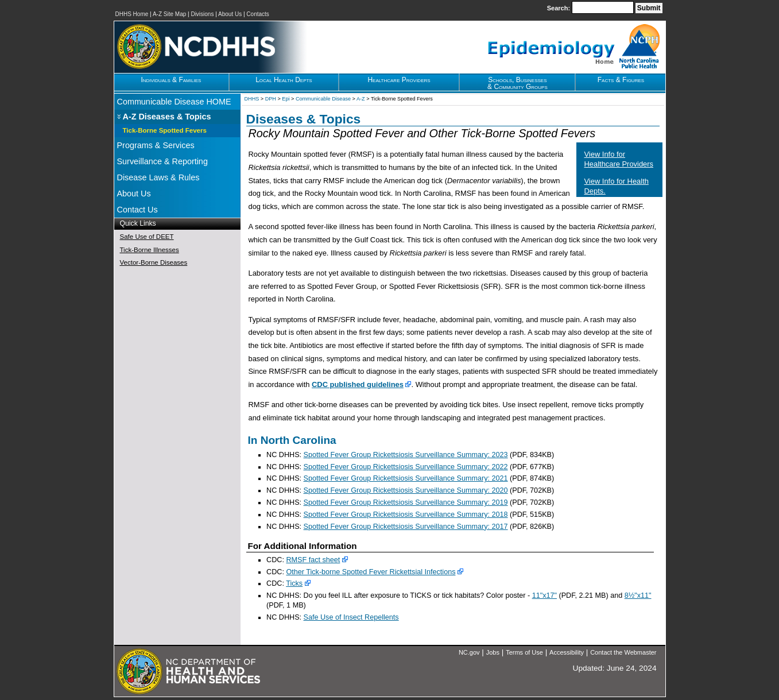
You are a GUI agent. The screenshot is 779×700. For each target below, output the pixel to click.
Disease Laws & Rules (158, 177)
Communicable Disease (323, 99)
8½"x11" (638, 595)
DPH (271, 99)
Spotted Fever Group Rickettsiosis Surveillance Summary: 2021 (406, 478)
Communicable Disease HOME (174, 102)
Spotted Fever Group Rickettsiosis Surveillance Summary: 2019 (406, 502)
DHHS (252, 99)
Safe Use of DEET (147, 237)
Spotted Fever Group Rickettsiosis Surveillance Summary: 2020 (406, 490)
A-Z (361, 99)
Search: (559, 8)
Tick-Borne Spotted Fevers (165, 130)
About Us (230, 14)
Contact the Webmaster (623, 652)
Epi (286, 99)
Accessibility (567, 652)
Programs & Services (156, 145)
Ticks (294, 583)
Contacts (257, 14)
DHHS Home (132, 14)
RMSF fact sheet (313, 560)
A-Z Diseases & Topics (167, 117)
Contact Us (137, 210)
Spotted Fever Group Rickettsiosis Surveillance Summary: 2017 (406, 527)
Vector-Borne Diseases (154, 262)
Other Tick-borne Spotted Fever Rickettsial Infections (371, 572)
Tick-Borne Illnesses (150, 250)
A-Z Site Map (169, 14)
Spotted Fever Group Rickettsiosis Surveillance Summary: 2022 (406, 467)
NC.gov (469, 652)
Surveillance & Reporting (162, 161)
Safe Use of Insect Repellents (351, 617)
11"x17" (544, 595)
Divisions (202, 14)
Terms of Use (524, 652)
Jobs (493, 652)
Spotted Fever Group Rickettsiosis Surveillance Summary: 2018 (406, 515)
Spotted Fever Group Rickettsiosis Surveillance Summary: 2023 (406, 455)
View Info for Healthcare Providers (619, 159)
